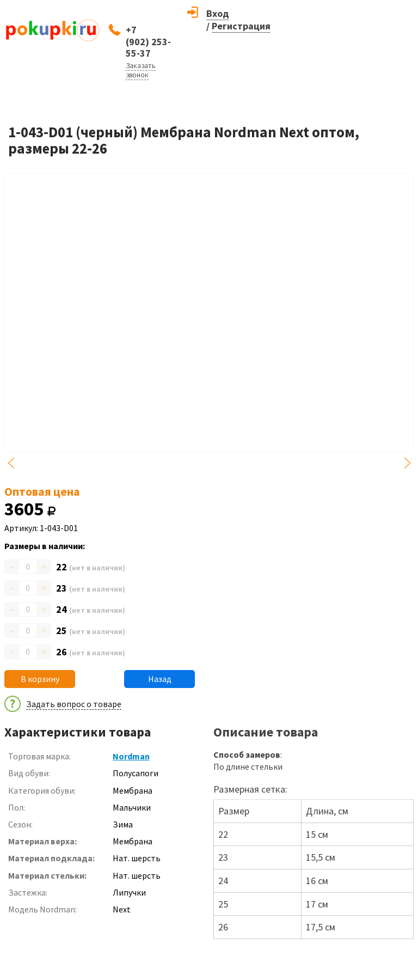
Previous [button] (11, 463)
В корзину (40, 679)
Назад (160, 679)
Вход (218, 13)
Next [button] (407, 463)
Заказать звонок (141, 70)
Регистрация (241, 26)
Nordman (131, 756)
